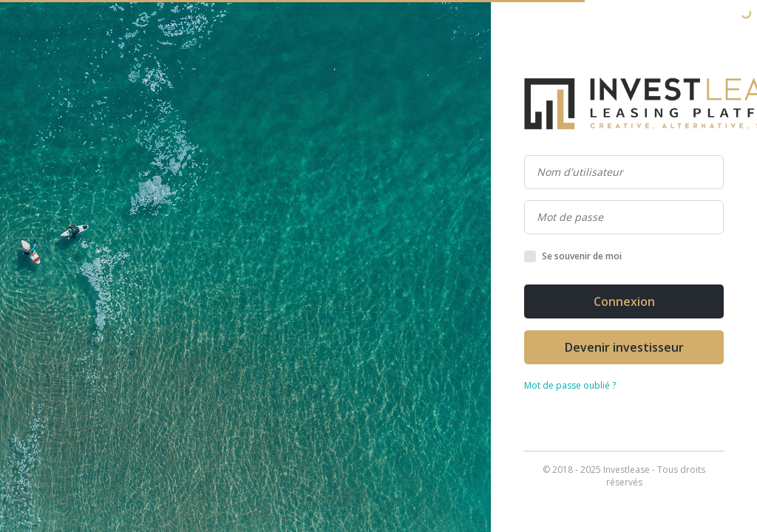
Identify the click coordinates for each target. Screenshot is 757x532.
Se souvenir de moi (582, 256)
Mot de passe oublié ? (570, 385)
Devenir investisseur (624, 347)
